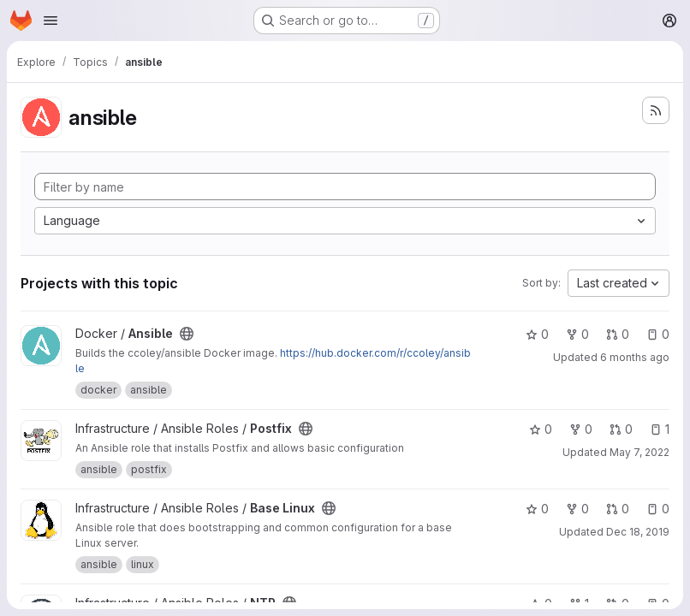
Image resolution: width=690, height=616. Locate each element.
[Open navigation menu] (51, 21)
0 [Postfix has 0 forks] (581, 429)
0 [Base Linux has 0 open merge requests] (618, 509)
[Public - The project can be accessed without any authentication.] (187, 334)
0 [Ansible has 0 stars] (537, 334)
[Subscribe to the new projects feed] (656, 110)
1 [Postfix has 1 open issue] (660, 429)
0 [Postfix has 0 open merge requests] (621, 429)
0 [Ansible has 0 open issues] (658, 334)
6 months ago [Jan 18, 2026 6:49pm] (635, 357)
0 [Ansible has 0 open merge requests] (618, 334)
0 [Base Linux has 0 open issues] (658, 509)
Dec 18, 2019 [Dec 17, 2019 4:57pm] (638, 532)
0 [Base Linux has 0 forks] (577, 509)
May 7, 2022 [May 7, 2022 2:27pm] (639, 452)
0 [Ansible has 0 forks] (577, 334)
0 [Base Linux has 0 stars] (537, 509)
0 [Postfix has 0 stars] (541, 429)
